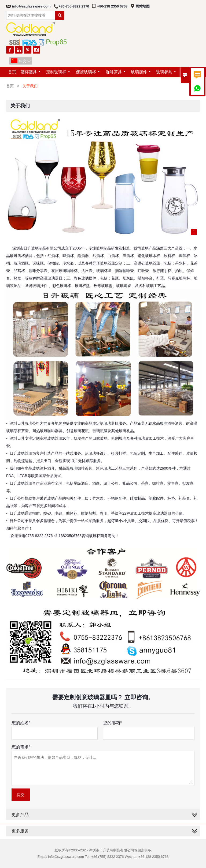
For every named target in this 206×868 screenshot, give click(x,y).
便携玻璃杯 (88, 72)
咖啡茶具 (116, 72)
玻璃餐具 (166, 72)
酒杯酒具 (31, 72)
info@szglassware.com (31, 6)
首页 (12, 72)
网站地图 (143, 6)
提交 (21, 795)
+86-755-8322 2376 (74, 6)
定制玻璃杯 (58, 72)
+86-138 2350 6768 (112, 6)
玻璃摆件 (141, 72)
